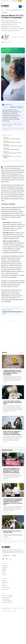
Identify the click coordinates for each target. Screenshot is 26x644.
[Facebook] (3, 590)
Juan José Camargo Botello (7, 37)
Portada (3, 10)
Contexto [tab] (20, 107)
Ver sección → (21, 481)
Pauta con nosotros (6, 618)
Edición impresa (6, 586)
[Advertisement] (13, 149)
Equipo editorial (5, 613)
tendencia (7, 10)
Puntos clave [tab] (13, 107)
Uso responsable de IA (7, 631)
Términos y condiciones (7, 626)
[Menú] (24, 6)
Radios (3, 615)
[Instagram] (7, 590)
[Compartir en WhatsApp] (5, 42)
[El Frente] (5, 6)
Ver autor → (22, 383)
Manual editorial (5, 630)
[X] (10, 590)
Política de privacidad (7, 628)
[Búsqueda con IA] (20, 6)
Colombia (4, 601)
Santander (4, 600)
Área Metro (4, 598)
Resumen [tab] (6, 107)
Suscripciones (5, 620)
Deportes (4, 605)
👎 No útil (9, 126)
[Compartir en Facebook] (2, 42)
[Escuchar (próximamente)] (11, 42)
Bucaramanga (5, 596)
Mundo (3, 603)
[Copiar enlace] (8, 42)
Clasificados (5, 616)
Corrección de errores (7, 633)
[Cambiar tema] (2, 4)
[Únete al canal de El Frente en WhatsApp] (13, 50)
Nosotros (4, 611)
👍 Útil (4, 126)
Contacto (14, 586)
